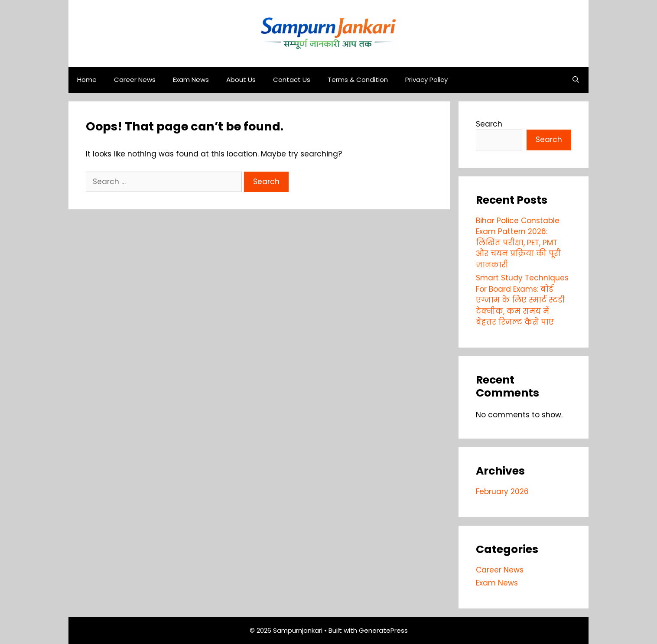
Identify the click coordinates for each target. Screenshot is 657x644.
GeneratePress (383, 630)
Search (489, 124)
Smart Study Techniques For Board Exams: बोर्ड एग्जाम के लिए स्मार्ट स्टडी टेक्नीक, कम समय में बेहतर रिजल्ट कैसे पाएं (522, 300)
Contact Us (292, 80)
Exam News (191, 80)
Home (87, 80)
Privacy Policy (426, 80)
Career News (135, 80)
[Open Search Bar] (576, 80)
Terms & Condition (358, 80)
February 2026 (502, 491)
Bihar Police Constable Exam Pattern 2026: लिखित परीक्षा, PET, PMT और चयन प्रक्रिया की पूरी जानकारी (518, 243)
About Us (241, 80)
